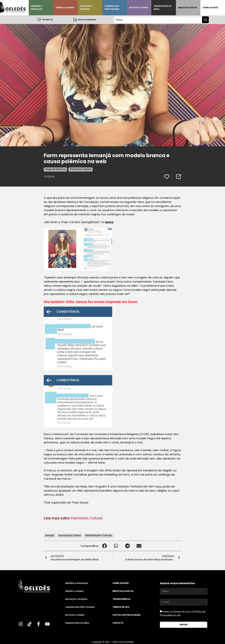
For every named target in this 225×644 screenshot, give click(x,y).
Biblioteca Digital (188, 8)
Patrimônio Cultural (80, 169)
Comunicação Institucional (112, 8)
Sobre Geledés (210, 8)
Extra (110, 222)
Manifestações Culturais (99, 535)
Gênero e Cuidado (65, 8)
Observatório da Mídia (163, 8)
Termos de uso (121, 607)
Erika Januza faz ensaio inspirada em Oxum (102, 302)
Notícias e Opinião (139, 8)
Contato (118, 623)
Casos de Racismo (55, 169)
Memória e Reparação (37, 8)
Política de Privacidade (126, 615)
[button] (104, 546)
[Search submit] (205, 20)
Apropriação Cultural (70, 535)
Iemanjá (50, 535)
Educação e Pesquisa (86, 8)
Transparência (121, 599)
